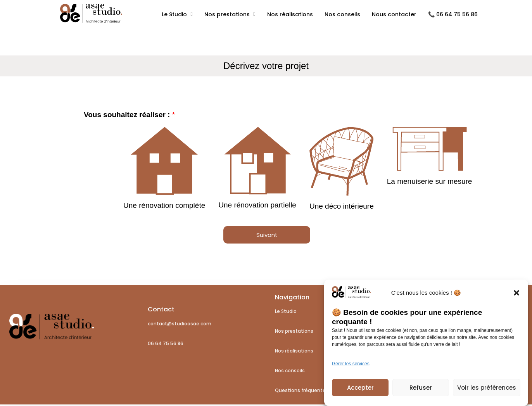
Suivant (267, 235)
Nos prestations (230, 14)
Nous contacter (394, 14)
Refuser (421, 391)
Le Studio (177, 14)
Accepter (360, 391)
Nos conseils (342, 14)
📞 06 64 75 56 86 (453, 14)
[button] (516, 297)
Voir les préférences (487, 391)
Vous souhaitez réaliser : (129, 115)
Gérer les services (351, 368)
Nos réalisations (290, 14)
